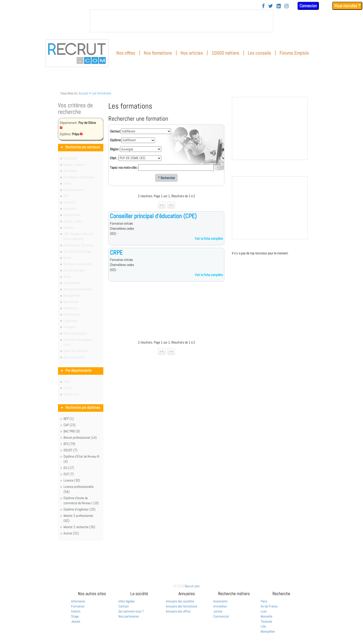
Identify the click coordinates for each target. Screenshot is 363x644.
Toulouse (266, 621)
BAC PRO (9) (72, 431)
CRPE (116, 252)
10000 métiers (225, 53)
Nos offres (126, 53)
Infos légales (127, 601)
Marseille (266, 616)
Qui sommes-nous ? (131, 611)
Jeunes (76, 621)
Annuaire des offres (178, 611)
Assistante (220, 601)
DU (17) (69, 468)
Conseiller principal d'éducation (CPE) (153, 216)
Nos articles (192, 53)
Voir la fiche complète (209, 239)
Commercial (221, 616)
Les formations (101, 93)
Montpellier (268, 631)
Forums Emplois (294, 53)
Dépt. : (114, 158)
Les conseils (259, 53)
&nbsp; (181, 21)
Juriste (218, 611)
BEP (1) (69, 419)
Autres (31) (71, 533)
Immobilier (220, 606)
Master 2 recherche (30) (79, 527)
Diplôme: (116, 140)
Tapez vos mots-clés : (124, 167)
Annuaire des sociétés (180, 601)
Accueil (83, 93)
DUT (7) (69, 474)
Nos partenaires (129, 616)
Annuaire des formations (181, 606)
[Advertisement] (166, 312)
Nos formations (158, 53)
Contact (124, 606)
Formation (78, 606)
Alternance (78, 601)
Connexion (308, 6)
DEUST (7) (70, 450)
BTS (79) (69, 444)
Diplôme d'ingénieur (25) (80, 509)
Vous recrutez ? (347, 6)
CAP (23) (70, 425)
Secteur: (115, 131)
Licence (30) (72, 480)
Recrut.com (192, 586)
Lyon (264, 611)
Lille (263, 626)
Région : (115, 149)
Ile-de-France (269, 606)
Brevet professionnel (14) (80, 437)
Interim (76, 611)
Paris (264, 601)
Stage (75, 616)
